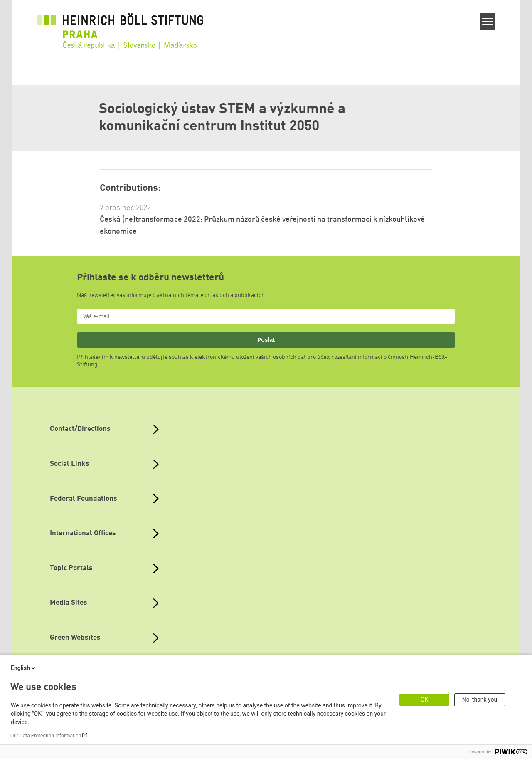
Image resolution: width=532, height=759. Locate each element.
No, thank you (480, 700)
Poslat (266, 340)
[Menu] (488, 22)
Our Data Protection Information (46, 736)
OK (424, 700)
